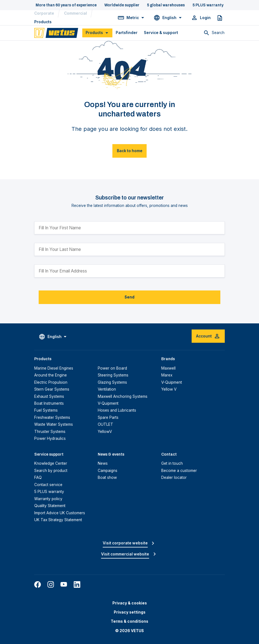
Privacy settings (130, 612)
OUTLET (105, 424)
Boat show (107, 477)
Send (129, 297)
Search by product (51, 471)
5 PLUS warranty (49, 492)
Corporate (44, 13)
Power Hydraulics (50, 438)
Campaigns (108, 471)
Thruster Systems (50, 432)
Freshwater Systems (52, 417)
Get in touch (172, 463)
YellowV (105, 432)
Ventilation (107, 389)
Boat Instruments (49, 403)
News (103, 463)
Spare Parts (108, 417)
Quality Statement (50, 506)
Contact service (48, 485)
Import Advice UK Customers (60, 513)
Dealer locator (174, 477)
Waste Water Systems (54, 424)
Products (43, 22)
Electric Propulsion (51, 382)
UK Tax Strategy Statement (58, 520)
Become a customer (179, 471)
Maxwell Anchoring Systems (123, 396)
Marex (167, 375)
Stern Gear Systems (52, 389)
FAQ (38, 477)
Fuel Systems (46, 410)
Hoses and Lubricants (117, 410)
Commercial (76, 13)
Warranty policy (48, 499)
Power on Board (112, 368)
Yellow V (169, 389)
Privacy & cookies (130, 603)
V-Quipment (108, 403)
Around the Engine (51, 375)
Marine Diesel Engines (54, 368)
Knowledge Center (51, 463)
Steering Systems (113, 375)
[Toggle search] (214, 33)
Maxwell (168, 368)
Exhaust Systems (49, 396)
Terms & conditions (129, 621)
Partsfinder (127, 33)
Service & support (161, 33)
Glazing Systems (112, 382)
